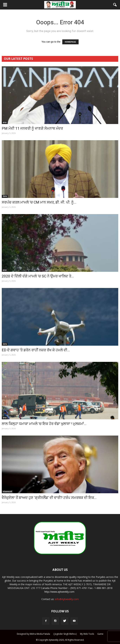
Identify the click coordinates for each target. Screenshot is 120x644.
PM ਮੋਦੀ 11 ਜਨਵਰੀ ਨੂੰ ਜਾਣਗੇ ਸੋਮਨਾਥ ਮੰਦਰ (32, 128)
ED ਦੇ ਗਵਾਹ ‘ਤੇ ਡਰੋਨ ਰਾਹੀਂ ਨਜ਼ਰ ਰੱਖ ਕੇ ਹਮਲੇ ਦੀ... (36, 350)
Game (100, 634)
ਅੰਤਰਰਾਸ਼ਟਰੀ (7, 492)
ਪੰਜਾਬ (5, 196)
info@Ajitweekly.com (67, 599)
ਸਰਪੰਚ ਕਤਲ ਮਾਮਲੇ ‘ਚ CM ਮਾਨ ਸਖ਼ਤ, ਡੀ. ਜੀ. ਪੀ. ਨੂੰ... (39, 202)
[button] (115, 5)
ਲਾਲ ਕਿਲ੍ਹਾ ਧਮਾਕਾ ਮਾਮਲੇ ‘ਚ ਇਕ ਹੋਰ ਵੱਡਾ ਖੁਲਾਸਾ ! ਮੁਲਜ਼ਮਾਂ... (44, 424)
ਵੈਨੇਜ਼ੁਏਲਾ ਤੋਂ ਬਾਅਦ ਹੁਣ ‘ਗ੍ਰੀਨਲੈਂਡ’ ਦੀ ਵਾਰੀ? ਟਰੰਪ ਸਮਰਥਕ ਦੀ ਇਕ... (49, 498)
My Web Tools (87, 634)
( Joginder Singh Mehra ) (65, 634)
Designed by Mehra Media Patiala (33, 634)
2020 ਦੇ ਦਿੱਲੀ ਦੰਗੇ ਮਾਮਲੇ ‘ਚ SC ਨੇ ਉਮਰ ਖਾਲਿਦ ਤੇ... (38, 276)
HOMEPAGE (70, 42)
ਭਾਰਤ (5, 122)
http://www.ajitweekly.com (59, 592)
